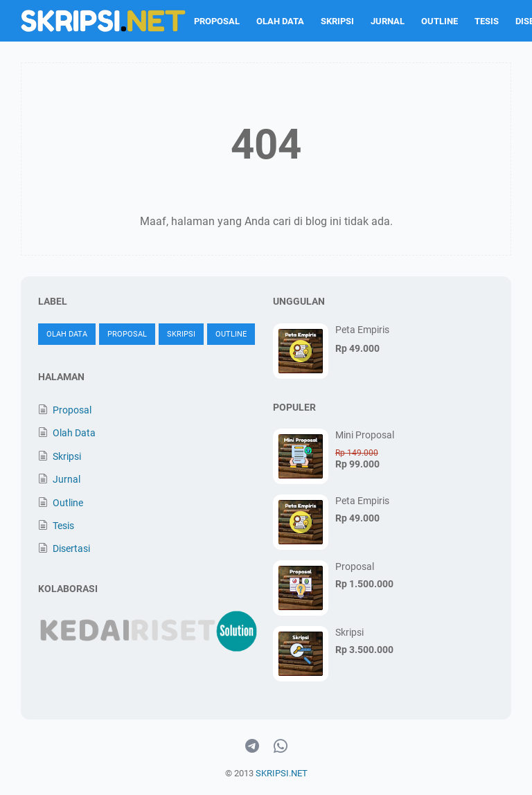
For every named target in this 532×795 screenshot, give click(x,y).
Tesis (487, 21)
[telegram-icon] (252, 747)
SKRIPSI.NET (282, 773)
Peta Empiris (362, 330)
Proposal (217, 21)
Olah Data (280, 21)
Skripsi (337, 21)
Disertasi (71, 548)
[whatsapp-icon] (281, 747)
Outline (440, 21)
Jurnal (388, 21)
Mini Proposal (365, 435)
